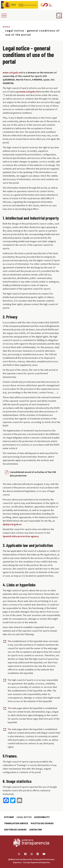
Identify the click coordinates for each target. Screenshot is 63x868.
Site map (9, 817)
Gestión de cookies (15, 830)
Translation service (16, 823)
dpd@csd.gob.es (12, 524)
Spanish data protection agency (21, 536)
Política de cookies (42, 823)
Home (6, 27)
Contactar (36, 830)
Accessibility (42, 817)
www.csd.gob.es (12, 73)
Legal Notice (24, 817)
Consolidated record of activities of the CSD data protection (33, 474)
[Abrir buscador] (59, 16)
